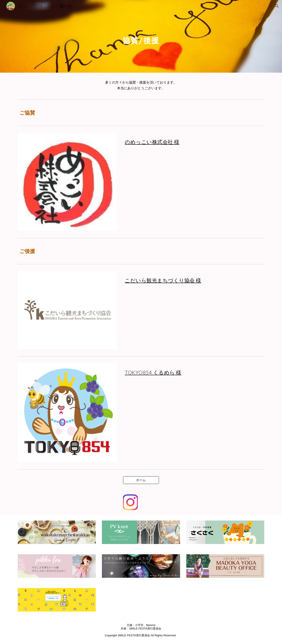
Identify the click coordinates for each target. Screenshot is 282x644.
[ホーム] (141, 480)
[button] (277, 6)
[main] (141, 36)
